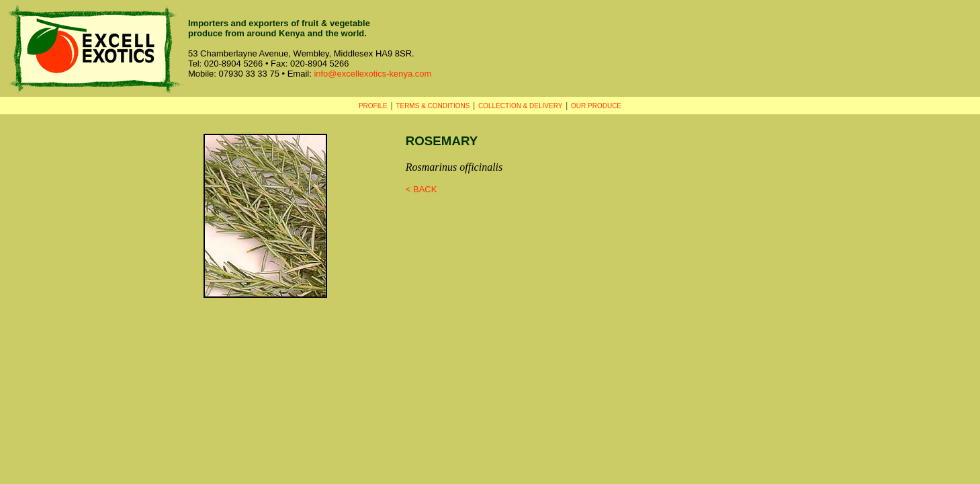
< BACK (421, 189)
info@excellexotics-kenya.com (372, 74)
